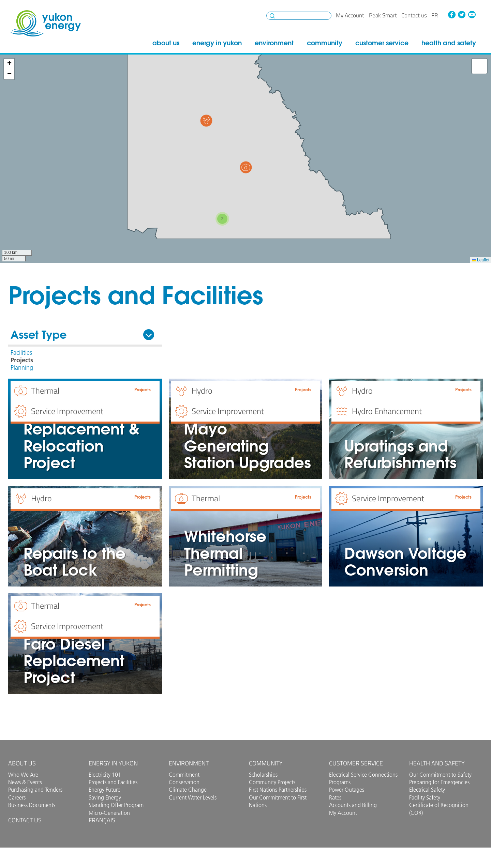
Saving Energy (105, 797)
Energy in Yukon (217, 43)
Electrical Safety (427, 790)
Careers (17, 797)
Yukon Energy (46, 23)
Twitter (462, 15)
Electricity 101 (105, 775)
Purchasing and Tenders (35, 790)
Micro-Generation (109, 813)
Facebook (451, 15)
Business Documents (32, 805)
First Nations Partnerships (278, 790)
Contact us (414, 15)
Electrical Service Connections (363, 775)
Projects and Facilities (113, 782)
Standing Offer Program (116, 805)
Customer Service (382, 43)
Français (102, 820)
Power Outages (347, 790)
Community (325, 43)
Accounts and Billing (353, 805)
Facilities (21, 353)
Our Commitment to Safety (440, 775)
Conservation (184, 782)
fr (435, 15)
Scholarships (263, 775)
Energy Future (105, 790)
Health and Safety (449, 43)
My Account (350, 15)
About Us (166, 43)
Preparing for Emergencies (439, 782)
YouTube (472, 15)
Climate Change (188, 790)
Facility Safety (425, 797)
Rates (335, 797)
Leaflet (481, 260)
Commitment (184, 775)
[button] (206, 121)
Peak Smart (383, 15)
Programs (340, 782)
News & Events (25, 782)
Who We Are (23, 775)
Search (272, 16)
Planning (22, 368)
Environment (274, 43)
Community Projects (272, 782)
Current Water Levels (193, 797)
